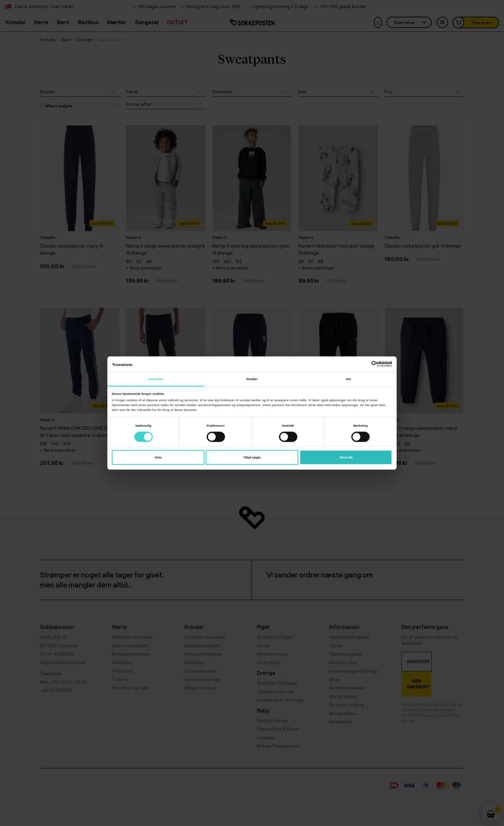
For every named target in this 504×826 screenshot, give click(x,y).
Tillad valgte (252, 458)
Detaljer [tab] (252, 379)
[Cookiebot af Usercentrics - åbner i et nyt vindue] (364, 364)
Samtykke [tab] (156, 379)
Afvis (158, 458)
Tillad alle (346, 458)
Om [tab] (348, 379)
